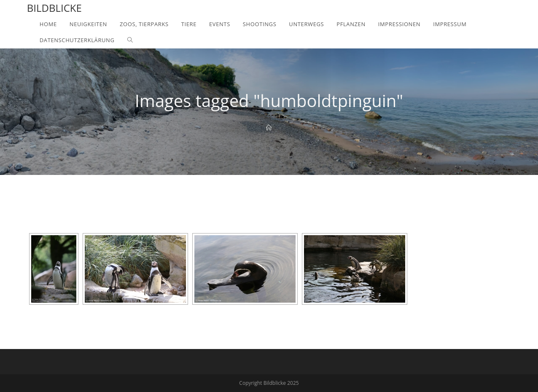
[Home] (269, 128)
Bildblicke (54, 8)
